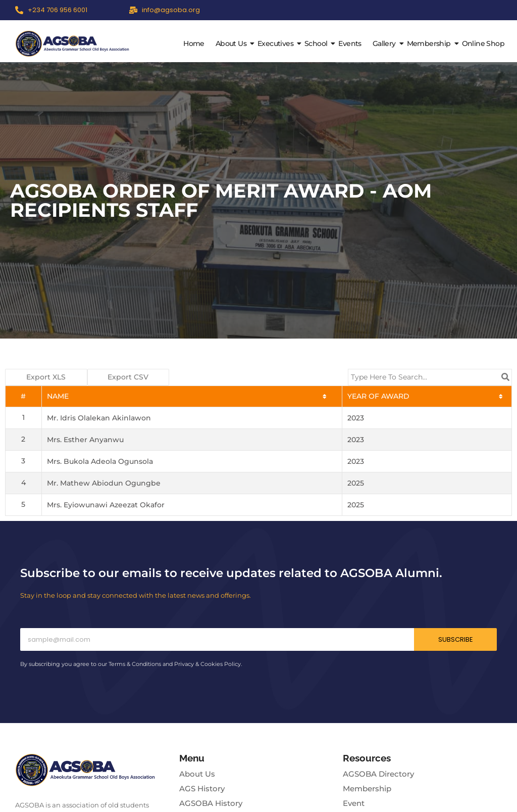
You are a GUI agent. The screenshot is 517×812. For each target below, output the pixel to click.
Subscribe (456, 639)
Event (354, 803)
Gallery (385, 43)
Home (194, 43)
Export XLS (46, 377)
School (317, 43)
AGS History (202, 789)
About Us (232, 43)
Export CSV (128, 377)
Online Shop (483, 43)
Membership (430, 43)
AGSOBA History (211, 803)
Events (350, 43)
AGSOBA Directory (378, 774)
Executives (277, 43)
